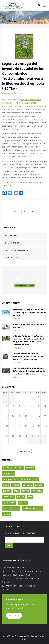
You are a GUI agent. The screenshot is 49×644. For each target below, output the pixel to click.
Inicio (4, 21)
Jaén (30, 497)
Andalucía (8, 473)
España (39, 485)
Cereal (16, 485)
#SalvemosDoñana (13, 468)
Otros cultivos (11, 508)
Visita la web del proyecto (24, 285)
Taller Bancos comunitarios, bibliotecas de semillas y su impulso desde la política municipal (29, 356)
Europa (7, 491)
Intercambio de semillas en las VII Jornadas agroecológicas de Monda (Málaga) (29, 313)
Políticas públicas (33, 508)
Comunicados (12, 243)
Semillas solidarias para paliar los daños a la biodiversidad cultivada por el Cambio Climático (29, 371)
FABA (16, 491)
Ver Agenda (25, 451)
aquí (10, 185)
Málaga (23, 503)
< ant (15, 211)
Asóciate (14, 616)
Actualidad (11, 236)
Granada (37, 491)
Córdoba (27, 485)
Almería (30, 468)
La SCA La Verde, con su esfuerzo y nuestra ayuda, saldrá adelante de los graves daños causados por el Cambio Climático (29, 340)
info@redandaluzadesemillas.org (19, 586)
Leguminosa (9, 503)
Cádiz (6, 485)
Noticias (12, 21)
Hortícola (8, 497)
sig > (34, 211)
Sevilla (7, 514)
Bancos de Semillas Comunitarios (21, 479)
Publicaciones (12, 257)
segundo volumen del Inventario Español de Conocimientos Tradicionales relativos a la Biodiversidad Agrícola (24, 103)
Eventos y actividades (16, 250)
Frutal (26, 491)
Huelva (21, 497)
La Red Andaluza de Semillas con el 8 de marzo (29, 326)
